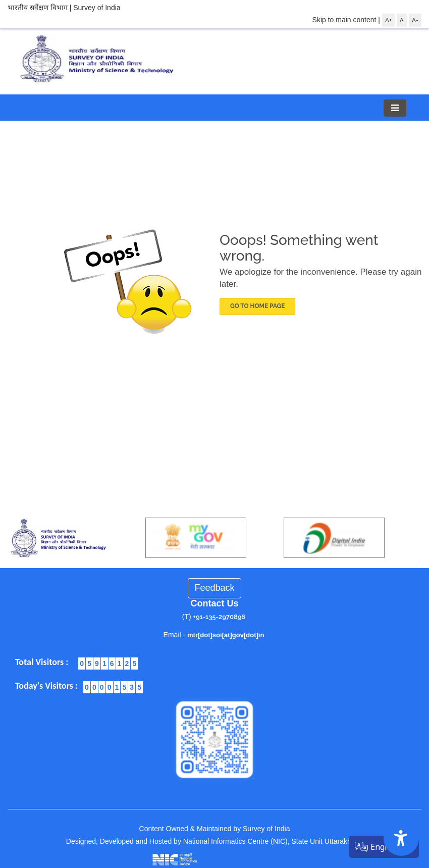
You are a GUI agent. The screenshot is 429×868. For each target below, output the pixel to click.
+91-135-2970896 (220, 617)
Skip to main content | (346, 20)
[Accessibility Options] (401, 838)
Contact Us (214, 603)
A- (415, 20)
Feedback (214, 588)
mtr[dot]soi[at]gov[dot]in (226, 635)
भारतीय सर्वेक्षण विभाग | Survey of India (64, 8)
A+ (388, 20)
